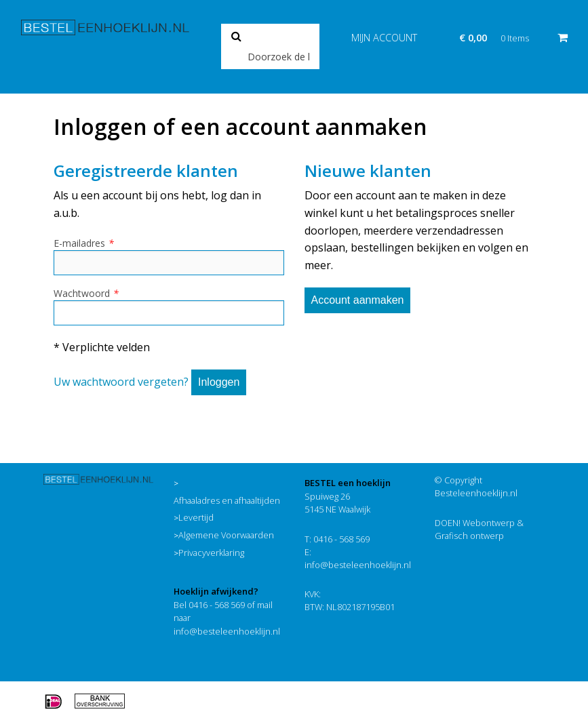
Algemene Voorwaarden (226, 535)
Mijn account (384, 38)
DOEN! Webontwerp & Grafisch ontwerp (479, 529)
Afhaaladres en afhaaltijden (227, 500)
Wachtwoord (86, 293)
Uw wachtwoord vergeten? (121, 382)
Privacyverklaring (211, 553)
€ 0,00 (473, 38)
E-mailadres (84, 243)
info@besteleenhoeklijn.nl (227, 631)
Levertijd (196, 517)
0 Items (515, 38)
